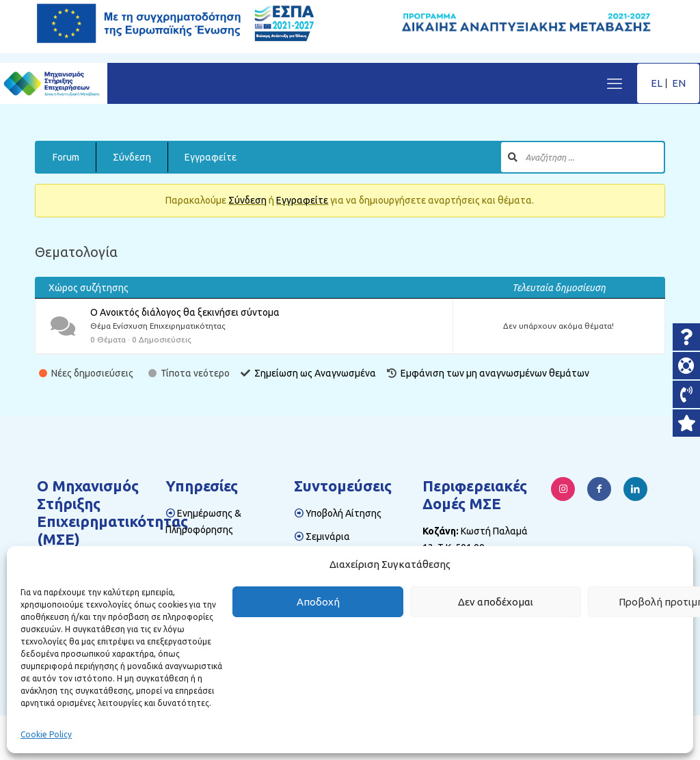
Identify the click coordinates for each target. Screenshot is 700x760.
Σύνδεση (132, 157)
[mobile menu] (615, 83)
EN (679, 83)
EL (657, 83)
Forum (66, 157)
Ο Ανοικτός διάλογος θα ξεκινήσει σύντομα (185, 312)
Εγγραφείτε (211, 157)
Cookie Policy (46, 734)
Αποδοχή (318, 602)
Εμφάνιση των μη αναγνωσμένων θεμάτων (495, 373)
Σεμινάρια (328, 537)
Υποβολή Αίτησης (344, 513)
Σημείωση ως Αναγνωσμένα (315, 373)
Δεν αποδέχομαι (496, 602)
